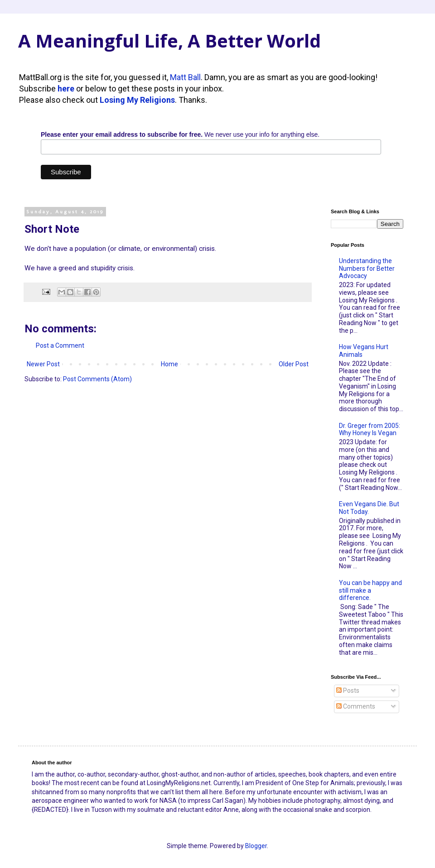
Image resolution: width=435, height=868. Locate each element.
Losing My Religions (137, 100)
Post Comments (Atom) (97, 379)
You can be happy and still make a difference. (370, 590)
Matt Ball (185, 77)
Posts (348, 691)
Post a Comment (60, 345)
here (66, 89)
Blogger (256, 846)
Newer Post (43, 364)
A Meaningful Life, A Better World (169, 41)
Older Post (294, 364)
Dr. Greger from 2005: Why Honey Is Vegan (370, 429)
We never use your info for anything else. (180, 134)
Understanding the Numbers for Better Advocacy (367, 269)
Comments (356, 706)
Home (169, 364)
